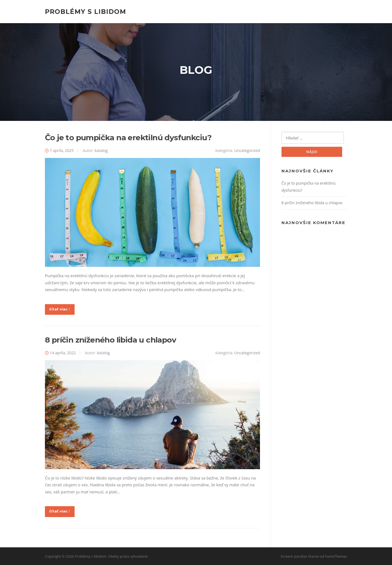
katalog (101, 150)
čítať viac (60, 309)
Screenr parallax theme (300, 556)
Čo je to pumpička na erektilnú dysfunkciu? (128, 138)
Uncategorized (247, 150)
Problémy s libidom (85, 11)
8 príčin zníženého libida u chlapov (111, 340)
